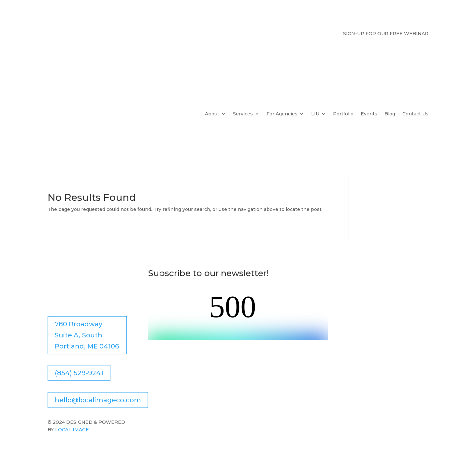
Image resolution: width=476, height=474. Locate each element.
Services (243, 114)
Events (369, 114)
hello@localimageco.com (98, 400)
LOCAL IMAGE (71, 430)
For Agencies (282, 114)
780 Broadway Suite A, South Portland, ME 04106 (87, 335)
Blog (390, 114)
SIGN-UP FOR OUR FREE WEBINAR (386, 34)
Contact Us (415, 114)
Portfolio (343, 114)
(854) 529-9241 (79, 373)
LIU (315, 114)
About (212, 114)
